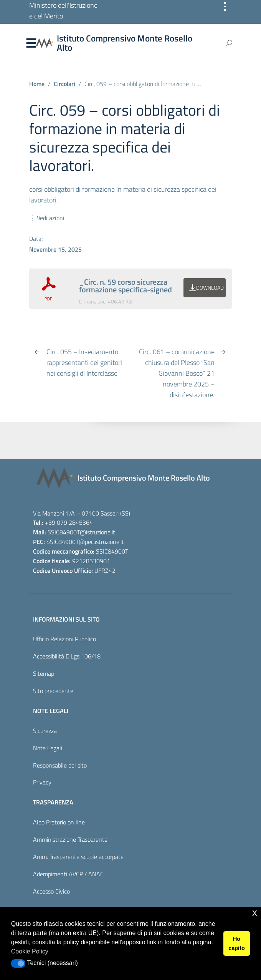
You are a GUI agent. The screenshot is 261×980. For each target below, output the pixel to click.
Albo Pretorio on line (59, 822)
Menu (31, 43)
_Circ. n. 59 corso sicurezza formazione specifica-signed (126, 286)
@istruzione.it (97, 532)
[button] (18, 963)
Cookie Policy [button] (30, 951)
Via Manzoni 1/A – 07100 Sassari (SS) (82, 513)
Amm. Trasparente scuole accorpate (78, 857)
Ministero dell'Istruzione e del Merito (63, 11)
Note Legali (48, 748)
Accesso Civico (51, 891)
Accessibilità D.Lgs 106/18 (67, 656)
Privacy (42, 782)
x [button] (255, 913)
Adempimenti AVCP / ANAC (68, 874)
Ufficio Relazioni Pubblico (64, 639)
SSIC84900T (64, 532)
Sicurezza (45, 731)
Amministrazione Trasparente (70, 839)
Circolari (64, 84)
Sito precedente (53, 691)
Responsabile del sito (60, 765)
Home (37, 84)
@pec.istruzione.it (101, 542)
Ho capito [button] (236, 944)
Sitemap (44, 673)
